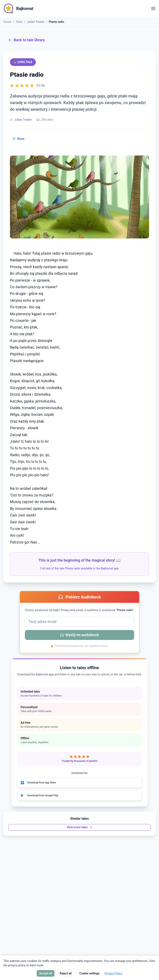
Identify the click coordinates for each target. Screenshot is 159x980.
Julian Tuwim (36, 22)
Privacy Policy (113, 973)
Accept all (46, 973)
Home (7, 22)
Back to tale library (26, 40)
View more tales (80, 827)
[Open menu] (153, 9)
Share (18, 139)
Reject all (66, 973)
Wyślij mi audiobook (79, 635)
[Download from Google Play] (79, 795)
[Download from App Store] (79, 783)
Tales (19, 22)
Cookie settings (89, 973)
